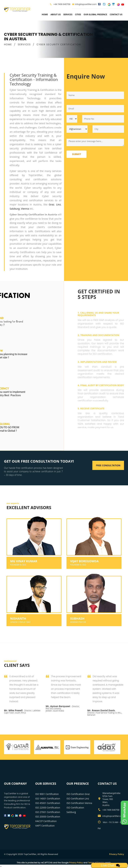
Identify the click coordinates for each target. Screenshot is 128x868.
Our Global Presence (95, 14)
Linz (58, 204)
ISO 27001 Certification (48, 812)
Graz (51, 204)
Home (45, 14)
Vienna (25, 209)
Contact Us (116, 14)
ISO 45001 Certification (48, 803)
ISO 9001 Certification (47, 794)
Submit (76, 154)
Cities (78, 14)
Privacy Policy (117, 854)
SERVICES (24, 44)
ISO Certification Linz (78, 799)
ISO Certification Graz (78, 794)
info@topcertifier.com (84, 4)
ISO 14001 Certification (48, 799)
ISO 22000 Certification (48, 808)
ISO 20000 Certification (48, 817)
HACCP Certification (46, 821)
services (68, 14)
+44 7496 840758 (62, 4)
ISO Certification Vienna (79, 803)
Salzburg (15, 209)
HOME (8, 44)
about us (56, 14)
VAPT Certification (45, 826)
